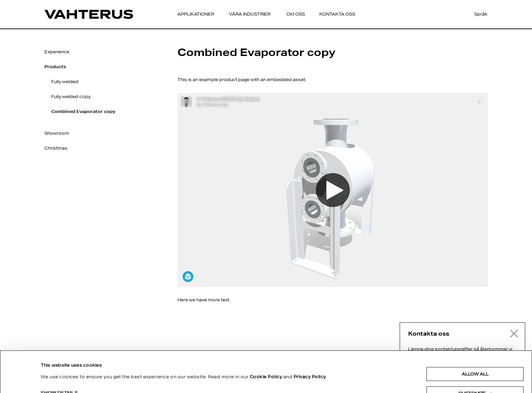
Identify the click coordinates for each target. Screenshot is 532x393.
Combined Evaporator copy (83, 111)
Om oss (296, 14)
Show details (59, 354)
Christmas (56, 148)
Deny (475, 374)
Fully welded (65, 82)
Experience (57, 52)
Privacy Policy (310, 338)
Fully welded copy (71, 97)
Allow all (475, 335)
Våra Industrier (250, 14)
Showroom (57, 133)
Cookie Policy (266, 338)
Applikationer (196, 14)
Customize (475, 355)
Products (55, 67)
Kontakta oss (337, 14)
